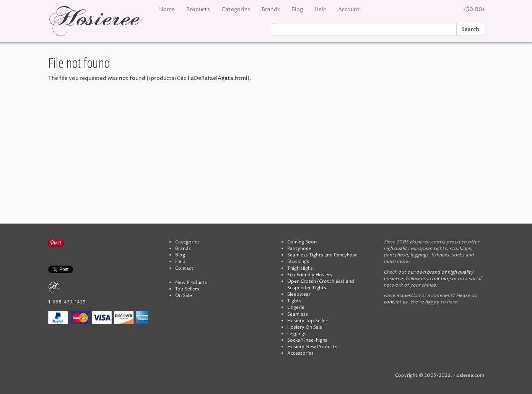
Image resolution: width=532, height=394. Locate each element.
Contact (184, 268)
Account (349, 9)
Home (167, 9)
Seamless (298, 314)
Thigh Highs (300, 268)
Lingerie (296, 307)
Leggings (297, 334)
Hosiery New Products (312, 347)
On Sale (184, 296)
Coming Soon (302, 242)
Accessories (300, 353)
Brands (271, 9)
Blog (297, 9)
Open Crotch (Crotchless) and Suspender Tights (321, 285)
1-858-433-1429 (67, 302)
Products (198, 9)
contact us (395, 302)
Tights (294, 301)
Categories (236, 9)
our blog (441, 279)
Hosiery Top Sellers (308, 321)
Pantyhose (299, 249)
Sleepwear (299, 294)
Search (470, 29)
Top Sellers (187, 289)
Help (321, 9)
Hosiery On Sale (305, 327)
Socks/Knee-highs (307, 340)
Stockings (298, 262)
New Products (191, 283)
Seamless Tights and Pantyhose (322, 255)
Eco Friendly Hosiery (310, 275)
